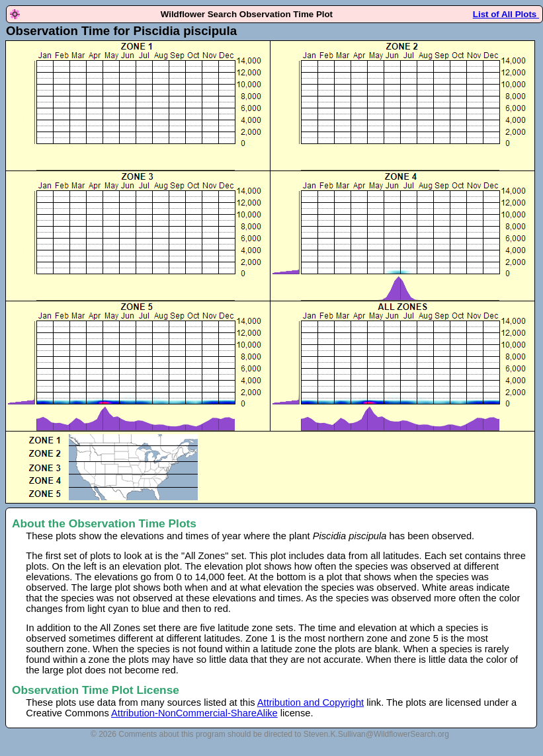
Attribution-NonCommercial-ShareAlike (194, 713)
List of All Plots (506, 14)
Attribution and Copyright (311, 702)
